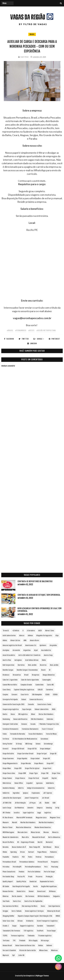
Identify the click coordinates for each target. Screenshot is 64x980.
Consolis (31, 704)
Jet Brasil (45, 798)
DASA (54, 709)
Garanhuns (44, 739)
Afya (57, 636)
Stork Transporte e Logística (47, 921)
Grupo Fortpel (42, 754)
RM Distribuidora (44, 896)
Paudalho (6, 857)
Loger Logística (28, 813)
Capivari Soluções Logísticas (24, 690)
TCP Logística (28, 931)
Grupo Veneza (20, 778)
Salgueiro (56, 896)
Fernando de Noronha (18, 734)
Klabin (47, 803)
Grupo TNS (45, 773)
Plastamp (55, 867)
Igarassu (39, 783)
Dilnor (33, 714)
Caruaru (14, 695)
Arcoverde (16, 650)
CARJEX (40, 690)
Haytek (54, 778)
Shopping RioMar (8, 916)
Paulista (16, 857)
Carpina (5, 695)
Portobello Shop (8, 877)
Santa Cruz (17, 901)
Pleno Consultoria (9, 872)
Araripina (6, 650)
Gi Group (19, 744)
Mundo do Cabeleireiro (11, 837)
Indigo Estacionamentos (36, 788)
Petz (46, 867)
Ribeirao (6, 896)
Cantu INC (50, 685)
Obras (57, 847)
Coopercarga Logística (11, 709)
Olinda (5, 852)
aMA (25, 640)
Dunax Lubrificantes (20, 719)
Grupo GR (53, 754)
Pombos (22, 872)
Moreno (46, 832)
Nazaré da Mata (8, 842)
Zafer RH (21, 955)
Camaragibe (47, 680)
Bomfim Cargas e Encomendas (27, 670)
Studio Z (6, 926)
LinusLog (49, 808)
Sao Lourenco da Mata (10, 906)
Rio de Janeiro (17, 896)
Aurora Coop (48, 655)
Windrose (54, 950)
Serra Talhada (17, 911)
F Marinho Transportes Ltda (49, 724)
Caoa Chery (7, 690)
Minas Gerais (35, 832)
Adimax (30, 636)
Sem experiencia (54, 906)
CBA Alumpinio (37, 695)
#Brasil (10, 330)
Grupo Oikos (7, 768)
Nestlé (40, 842)
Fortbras (6, 739)
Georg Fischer (8, 744)
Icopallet (30, 783)
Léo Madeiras (19, 808)
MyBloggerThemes (42, 976)
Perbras (39, 857)
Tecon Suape (51, 931)
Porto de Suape (49, 872)
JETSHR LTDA (7, 803)
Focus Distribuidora (36, 734)
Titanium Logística (45, 936)
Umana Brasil (7, 945)
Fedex (5, 734)
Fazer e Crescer (48, 729)
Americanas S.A (31, 645)
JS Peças (32, 803)
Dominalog (6, 719)
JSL (40, 803)
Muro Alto (25, 837)
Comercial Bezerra (36, 699)
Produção (49, 877)
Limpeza (40, 808)
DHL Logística (23, 714)
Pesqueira (55, 862)
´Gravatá (6, 631)
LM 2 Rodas (6, 813)
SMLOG (58, 916)
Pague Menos (42, 852)
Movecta (55, 832)
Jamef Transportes (32, 798)
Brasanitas (17, 675)
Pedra (30, 857)
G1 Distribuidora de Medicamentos (25, 739)
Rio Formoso (30, 896)
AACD (40, 631)
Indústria (6, 793)
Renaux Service (8, 891)
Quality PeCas (21, 882)
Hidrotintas (7, 783)
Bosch (43, 670)
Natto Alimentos (54, 837)
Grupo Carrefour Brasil (25, 754)
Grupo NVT (50, 763)
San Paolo (6, 901)
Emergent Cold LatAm (10, 724)
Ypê (13, 955)
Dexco (13, 714)
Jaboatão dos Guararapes (12, 798)
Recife (36, 886)
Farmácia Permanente (11, 729)
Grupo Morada (26, 763)
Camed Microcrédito (10, 685)
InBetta (21, 788)
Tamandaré (50, 926)
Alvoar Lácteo (15, 640)
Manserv (6, 822)
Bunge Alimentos (49, 675)
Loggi (39, 813)
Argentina (27, 650)
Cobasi (24, 699)
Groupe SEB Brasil (18, 749)
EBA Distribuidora (37, 719)
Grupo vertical (34, 778)
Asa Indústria (46, 650)
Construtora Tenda (44, 704)
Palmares (53, 852)
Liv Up (57, 808)
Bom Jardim (54, 665)
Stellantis (30, 921)
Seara (43, 906)
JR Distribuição (20, 803)
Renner (31, 891)
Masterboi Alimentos (24, 827)
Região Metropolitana (49, 886)
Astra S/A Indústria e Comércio (29, 655)
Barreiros (21, 665)
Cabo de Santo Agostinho (30, 680)
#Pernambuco (21, 330)
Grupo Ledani (35, 759)
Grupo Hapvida (22, 759)
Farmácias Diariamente (30, 729)
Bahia (44, 660)
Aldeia (5, 640)
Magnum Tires (55, 818)
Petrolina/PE (17, 867)
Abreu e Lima (50, 631)
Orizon (22, 852)
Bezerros (43, 665)
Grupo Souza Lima (9, 773)
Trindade (22, 941)
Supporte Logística (27, 926)
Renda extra (21, 891)
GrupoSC (45, 778)
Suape (14, 926)
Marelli (15, 822)
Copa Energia (27, 709)
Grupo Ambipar (45, 749)
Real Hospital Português (21, 886)
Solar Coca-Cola (8, 921)
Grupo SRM (22, 773)
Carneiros (50, 690)
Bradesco (6, 675)
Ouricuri (31, 852)
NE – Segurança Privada (26, 842)
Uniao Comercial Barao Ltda (25, 945)
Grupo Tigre (34, 773)
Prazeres (39, 877)
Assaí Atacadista (9, 655)
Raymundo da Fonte (47, 882)
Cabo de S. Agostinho (10, 680)
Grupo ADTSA (32, 749)
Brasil (32, 34)
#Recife (31, 330)
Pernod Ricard (43, 862)
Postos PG (21, 877)
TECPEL (5, 936)
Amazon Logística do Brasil (12, 645)
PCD (23, 857)
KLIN (54, 803)
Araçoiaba (53, 645)
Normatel (49, 842)
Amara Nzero (34, 640)
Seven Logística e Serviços (34, 911)
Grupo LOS (46, 759)
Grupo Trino (56, 773)
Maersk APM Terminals (24, 818)
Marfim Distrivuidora (46, 822)
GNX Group (29, 744)
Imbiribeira (50, 783)
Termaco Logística (17, 936)
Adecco (22, 636)
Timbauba (31, 936)
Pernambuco (49, 857)
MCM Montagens (8, 832)
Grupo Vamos (7, 778)
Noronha (6, 847)
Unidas (41, 945)
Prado (30, 877)
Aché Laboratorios (9, 636)
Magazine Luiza (41, 818)
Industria (51, 788)
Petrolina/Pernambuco (33, 867)
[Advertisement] (32, 267)
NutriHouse (47, 847)
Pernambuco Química (27, 862)
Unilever (49, 945)
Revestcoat (41, 891)
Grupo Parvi (47, 768)
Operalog (14, 852)
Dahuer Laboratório (42, 709)
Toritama (6, 941)
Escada (33, 724)
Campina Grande (26, 685)
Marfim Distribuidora (28, 822)
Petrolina (6, 867)
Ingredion (16, 793)
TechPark (40, 931)
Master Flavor (8, 827)
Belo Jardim (32, 665)
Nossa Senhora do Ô (19, 847)
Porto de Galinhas (34, 872)
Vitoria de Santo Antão (28, 950)
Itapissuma (36, 793)
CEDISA (55, 695)
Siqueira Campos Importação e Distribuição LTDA (35, 916)
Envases (24, 724)
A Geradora (31, 631)
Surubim (40, 926)
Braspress (36, 675)
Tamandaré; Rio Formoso (11, 931)
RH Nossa (52, 891)
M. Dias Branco (8, 818)
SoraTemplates (29, 976)
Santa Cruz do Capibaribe (33, 901)
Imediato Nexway (9, 788)
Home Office (19, 783)
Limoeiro (30, 808)
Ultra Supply (33, 941)
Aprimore (43, 645)
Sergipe (5, 911)
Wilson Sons (43, 950)
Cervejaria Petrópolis (10, 699)
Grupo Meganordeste (10, 763)
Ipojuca (26, 793)
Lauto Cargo (7, 808)
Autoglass (18, 660)
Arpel (36, 650)
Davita (5, 714)
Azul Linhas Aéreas (32, 660)
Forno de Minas (51, 734)
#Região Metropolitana (46, 330)
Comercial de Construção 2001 (14, 704)
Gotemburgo (48, 744)
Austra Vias (7, 660)
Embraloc (50, 719)
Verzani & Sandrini (9, 950)
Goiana (38, 744)
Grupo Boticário (8, 754)
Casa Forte (25, 695)
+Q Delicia (16, 631)
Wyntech (6, 955)
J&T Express (48, 793)
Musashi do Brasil (39, 837)
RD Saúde (6, 886)
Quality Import (8, 882)
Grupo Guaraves (8, 759)
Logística (48, 813)
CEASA (47, 695)
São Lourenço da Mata (30, 906)
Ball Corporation (8, 665)
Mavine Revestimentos (43, 827)
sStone (20, 921)
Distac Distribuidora (46, 714)
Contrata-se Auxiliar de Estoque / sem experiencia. (39, 595)
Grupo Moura (39, 763)
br (50, 670)
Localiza (17, 813)
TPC (14, 941)
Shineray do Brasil (54, 911)
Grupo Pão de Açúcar (32, 768)
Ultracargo (45, 941)
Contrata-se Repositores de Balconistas (35, 581)
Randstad (33, 882)
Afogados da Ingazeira (44, 636)
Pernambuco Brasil (9, 862)
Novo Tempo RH (35, 847)
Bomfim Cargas (8, 670)
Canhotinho (39, 685)
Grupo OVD (18, 768)
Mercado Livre (23, 832)
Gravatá (6, 749)
